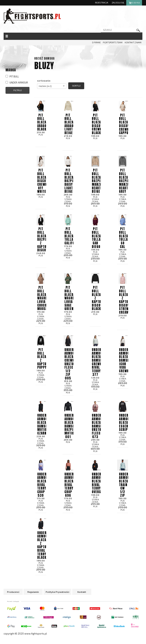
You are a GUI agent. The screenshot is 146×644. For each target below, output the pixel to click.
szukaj (138, 30)
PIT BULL (12, 76)
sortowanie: (44, 81)
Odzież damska (44, 58)
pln (134, 3)
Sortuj (76, 86)
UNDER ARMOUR (17, 83)
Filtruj (18, 90)
